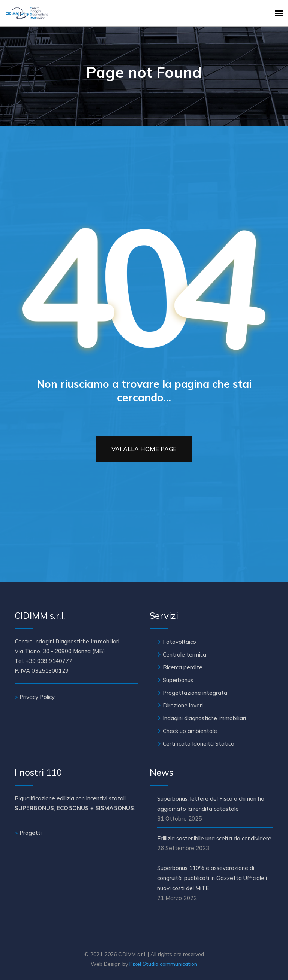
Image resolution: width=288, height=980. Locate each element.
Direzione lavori (183, 705)
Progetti (31, 833)
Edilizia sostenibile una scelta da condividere (214, 838)
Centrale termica (184, 655)
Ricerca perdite (183, 667)
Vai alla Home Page (144, 449)
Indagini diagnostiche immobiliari (204, 718)
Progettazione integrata (195, 693)
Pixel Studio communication (163, 964)
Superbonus (178, 680)
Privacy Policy (37, 697)
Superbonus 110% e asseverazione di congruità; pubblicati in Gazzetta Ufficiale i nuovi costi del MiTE (212, 878)
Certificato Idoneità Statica (199, 744)
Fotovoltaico (179, 642)
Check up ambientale (190, 731)
